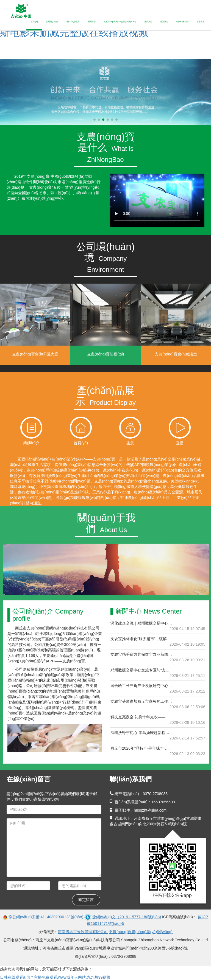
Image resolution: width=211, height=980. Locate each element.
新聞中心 (92, 22)
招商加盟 (148, 22)
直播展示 (201, 22)
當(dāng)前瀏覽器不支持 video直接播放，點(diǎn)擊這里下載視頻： (157, 200)
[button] (95, 120)
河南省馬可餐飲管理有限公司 (83, 932)
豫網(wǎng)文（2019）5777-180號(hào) (127, 917)
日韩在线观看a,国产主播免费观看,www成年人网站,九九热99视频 (55, 977)
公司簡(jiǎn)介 (52, 22)
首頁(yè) (34, 22)
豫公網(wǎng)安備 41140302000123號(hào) (46, 917)
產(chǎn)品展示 (73, 22)
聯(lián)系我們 (182, 22)
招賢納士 (164, 22)
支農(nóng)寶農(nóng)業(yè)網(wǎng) (120, 22)
